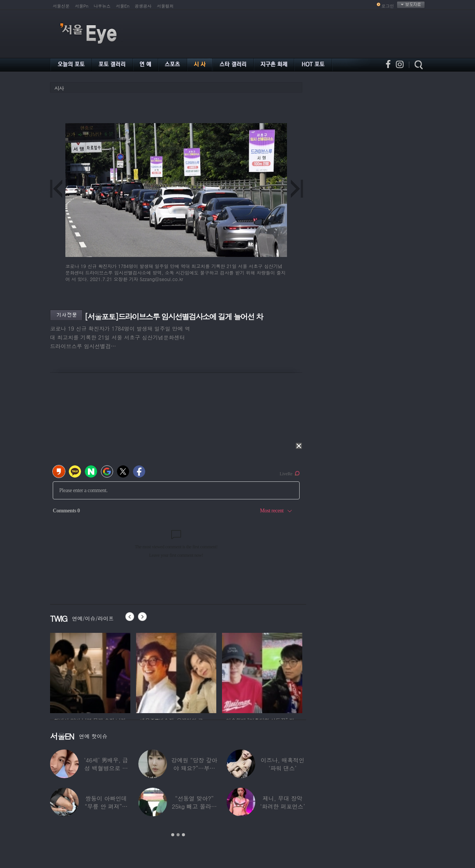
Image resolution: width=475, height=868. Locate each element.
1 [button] (173, 835)
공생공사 (143, 6)
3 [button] (183, 835)
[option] (90, 672)
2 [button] (178, 835)
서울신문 (61, 6)
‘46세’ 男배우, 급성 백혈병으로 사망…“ (106, 768)
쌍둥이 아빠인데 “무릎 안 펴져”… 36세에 (106, 806)
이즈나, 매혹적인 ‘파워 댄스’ (282, 764)
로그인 (388, 6)
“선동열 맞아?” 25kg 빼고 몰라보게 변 (194, 806)
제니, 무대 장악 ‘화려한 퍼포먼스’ (283, 802)
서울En (122, 6)
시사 (59, 88)
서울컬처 (165, 6)
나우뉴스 (102, 6)
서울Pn (82, 6)
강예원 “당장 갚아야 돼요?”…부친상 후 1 (194, 768)
